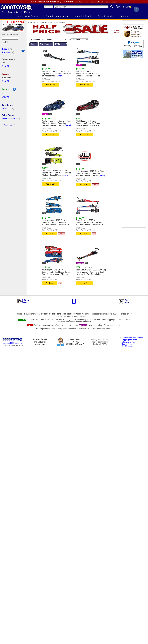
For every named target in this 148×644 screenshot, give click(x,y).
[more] (60, 76)
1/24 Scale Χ (61, 44)
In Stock (6, 49)
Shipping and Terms (129, 340)
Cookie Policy (127, 344)
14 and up (6, 109)
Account (125, 16)
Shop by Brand (83, 16)
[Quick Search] (81, 7)
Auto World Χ (46, 44)
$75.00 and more (9, 119)
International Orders (129, 342)
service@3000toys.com (12, 343)
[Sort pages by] (80, 40)
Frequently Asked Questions (132, 338)
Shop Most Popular (29, 16)
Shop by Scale (106, 16)
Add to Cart (51, 85)
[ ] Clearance (7, 125)
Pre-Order (7, 52)
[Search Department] (48, 7)
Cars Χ (34, 44)
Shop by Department (57, 16)
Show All (5, 66)
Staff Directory (127, 346)
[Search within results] (10, 38)
